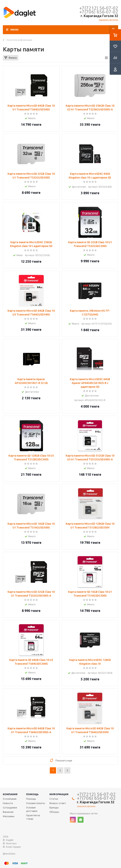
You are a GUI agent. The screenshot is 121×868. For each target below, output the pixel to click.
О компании (10, 799)
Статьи (54, 799)
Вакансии (8, 812)
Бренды (54, 807)
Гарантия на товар (33, 817)
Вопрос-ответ (58, 803)
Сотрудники (10, 807)
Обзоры (54, 812)
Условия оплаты (36, 803)
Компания (10, 794)
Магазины (9, 816)
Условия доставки (32, 809)
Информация (59, 794)
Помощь (32, 794)
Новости (8, 803)
